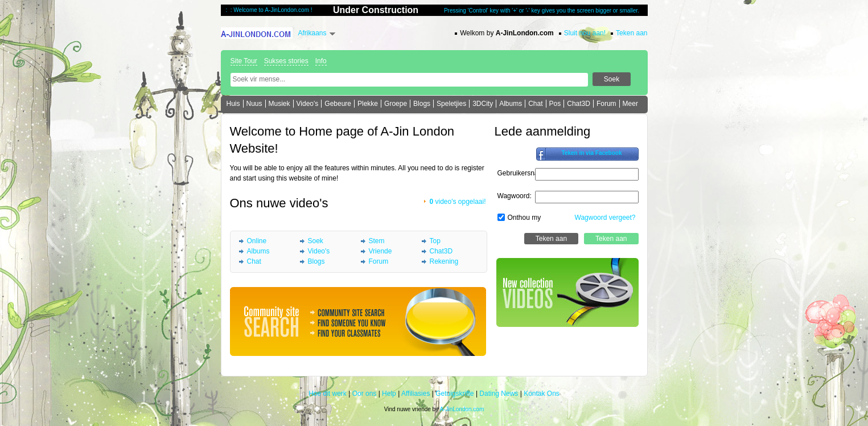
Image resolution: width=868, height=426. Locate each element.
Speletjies (451, 104)
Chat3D (579, 104)
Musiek (279, 104)
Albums (511, 104)
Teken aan (632, 33)
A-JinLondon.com (462, 409)
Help (389, 394)
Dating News (499, 394)
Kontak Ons (542, 394)
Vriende (380, 251)
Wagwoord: (515, 196)
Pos (555, 104)
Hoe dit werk (328, 394)
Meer (630, 104)
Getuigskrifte (454, 394)
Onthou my (524, 218)
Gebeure (338, 104)
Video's (308, 104)
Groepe (396, 104)
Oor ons (365, 394)
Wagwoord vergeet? (605, 218)
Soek (316, 241)
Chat (535, 104)
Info (321, 61)
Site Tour (244, 61)
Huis (233, 104)
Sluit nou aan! (585, 33)
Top (435, 241)
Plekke (368, 104)
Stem (377, 241)
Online (257, 241)
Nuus (254, 104)
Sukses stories (286, 61)
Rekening (444, 261)
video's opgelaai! (457, 202)
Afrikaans (312, 33)
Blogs (422, 104)
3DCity (483, 104)
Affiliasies (416, 394)
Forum (606, 104)
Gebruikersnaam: (524, 173)
